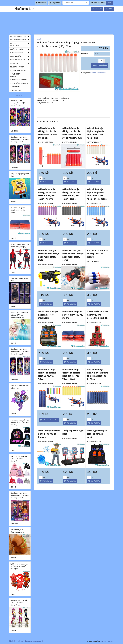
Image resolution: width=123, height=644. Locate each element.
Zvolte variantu (49, 420)
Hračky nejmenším (20, 45)
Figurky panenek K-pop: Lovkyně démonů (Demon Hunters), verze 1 (20, 495)
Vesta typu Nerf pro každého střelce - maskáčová (48, 315)
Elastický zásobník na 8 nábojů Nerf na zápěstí (97, 254)
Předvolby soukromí (16, 641)
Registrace (55, 3)
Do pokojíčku (20, 56)
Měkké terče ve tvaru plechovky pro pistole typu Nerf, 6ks (98, 315)
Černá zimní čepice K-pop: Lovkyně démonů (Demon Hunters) (20, 422)
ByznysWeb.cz (107, 641)
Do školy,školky (20, 60)
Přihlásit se (41, 3)
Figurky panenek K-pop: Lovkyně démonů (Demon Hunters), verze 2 (20, 103)
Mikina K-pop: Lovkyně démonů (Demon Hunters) (19, 459)
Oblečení (20, 63)
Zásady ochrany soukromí (34, 641)
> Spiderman (16, 87)
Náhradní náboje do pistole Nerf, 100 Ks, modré (73, 315)
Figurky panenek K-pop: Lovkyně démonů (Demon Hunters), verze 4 (20, 351)
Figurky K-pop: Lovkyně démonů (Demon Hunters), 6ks (19, 603)
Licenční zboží (20, 53)
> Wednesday (16, 90)
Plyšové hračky (20, 49)
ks (42, 178)
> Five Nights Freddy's (16, 75)
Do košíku (100, 66)
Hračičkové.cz (24, 8)
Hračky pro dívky (20, 40)
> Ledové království (19, 83)
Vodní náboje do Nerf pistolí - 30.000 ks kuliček (49, 434)
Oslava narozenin (18, 70)
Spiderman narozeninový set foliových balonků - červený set (20, 566)
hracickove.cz (20, 95)
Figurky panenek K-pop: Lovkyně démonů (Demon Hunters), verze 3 (20, 139)
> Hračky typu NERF (19, 80)
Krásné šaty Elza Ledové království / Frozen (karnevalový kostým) (19, 315)
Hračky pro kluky (20, 36)
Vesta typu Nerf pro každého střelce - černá (97, 434)
